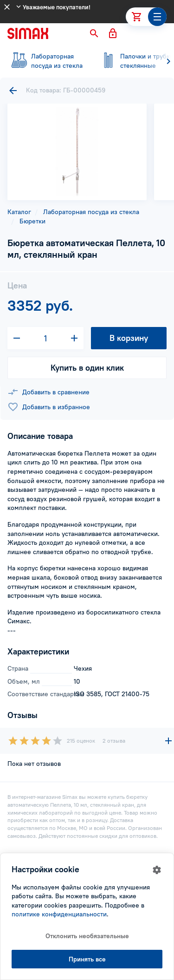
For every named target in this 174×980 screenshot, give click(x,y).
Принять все (87, 959)
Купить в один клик (87, 368)
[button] (94, 33)
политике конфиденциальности (59, 914)
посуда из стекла (46, 61)
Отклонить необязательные (87, 936)
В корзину (129, 338)
